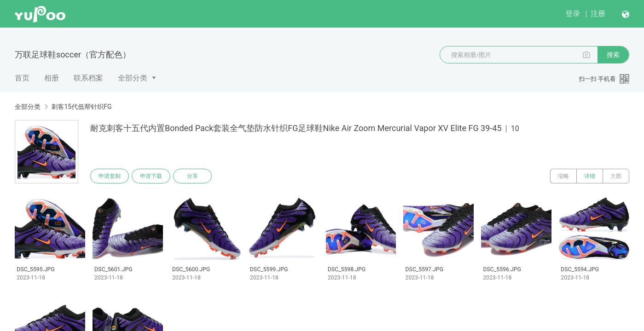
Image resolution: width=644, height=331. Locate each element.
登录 (573, 14)
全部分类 (133, 78)
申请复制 (110, 176)
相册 (52, 78)
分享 (192, 176)
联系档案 (88, 78)
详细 (590, 176)
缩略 (563, 176)
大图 (616, 176)
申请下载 (151, 176)
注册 (598, 14)
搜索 (613, 55)
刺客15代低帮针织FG (81, 107)
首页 (22, 78)
